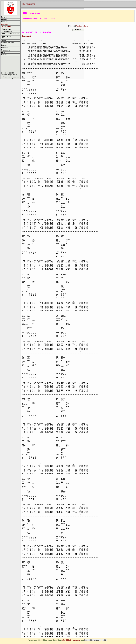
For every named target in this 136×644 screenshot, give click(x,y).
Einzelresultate (27, 36)
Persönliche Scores (82, 26)
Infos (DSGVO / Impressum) (71, 640)
